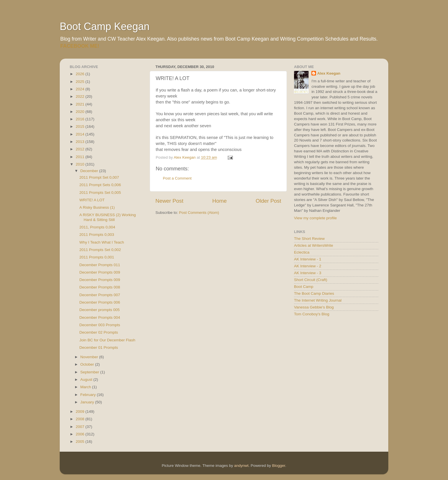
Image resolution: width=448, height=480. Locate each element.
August (87, 380)
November (90, 357)
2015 (81, 127)
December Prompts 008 (100, 287)
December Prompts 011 (100, 265)
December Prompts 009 (100, 272)
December (90, 171)
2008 (81, 419)
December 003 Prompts (100, 325)
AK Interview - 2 (308, 266)
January (88, 402)
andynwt (241, 466)
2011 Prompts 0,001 (97, 257)
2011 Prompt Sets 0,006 (100, 185)
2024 (81, 89)
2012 (81, 149)
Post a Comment (177, 178)
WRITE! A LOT (92, 200)
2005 (81, 442)
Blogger (279, 466)
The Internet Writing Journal (318, 300)
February (89, 395)
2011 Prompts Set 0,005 (100, 193)
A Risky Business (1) (97, 207)
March (86, 387)
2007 (81, 427)
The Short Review (309, 239)
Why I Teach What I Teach (102, 242)
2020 (81, 112)
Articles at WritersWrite (314, 245)
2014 (81, 134)
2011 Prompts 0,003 (97, 235)
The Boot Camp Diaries (314, 293)
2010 (81, 164)
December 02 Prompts (99, 332)
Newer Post (169, 201)
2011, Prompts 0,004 (97, 227)
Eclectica (302, 252)
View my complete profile (315, 218)
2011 (81, 157)
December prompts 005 (100, 310)
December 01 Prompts (99, 347)
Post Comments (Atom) (199, 213)
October (88, 364)
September (90, 372)
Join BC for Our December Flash (107, 340)
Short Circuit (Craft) (311, 280)
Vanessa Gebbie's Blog (314, 307)
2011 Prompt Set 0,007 (99, 177)
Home (219, 201)
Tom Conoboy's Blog (312, 314)
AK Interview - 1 (308, 259)
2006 (81, 434)
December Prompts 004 (100, 317)
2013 (81, 142)
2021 (81, 104)
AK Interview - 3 (308, 273)
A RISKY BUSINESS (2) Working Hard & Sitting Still (108, 217)
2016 (81, 119)
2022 (81, 96)
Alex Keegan (329, 73)
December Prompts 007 (100, 295)
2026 (81, 74)
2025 (81, 82)
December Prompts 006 (100, 302)
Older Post (268, 201)
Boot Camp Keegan (105, 26)
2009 (81, 412)
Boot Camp (304, 287)
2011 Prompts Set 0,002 (100, 250)
